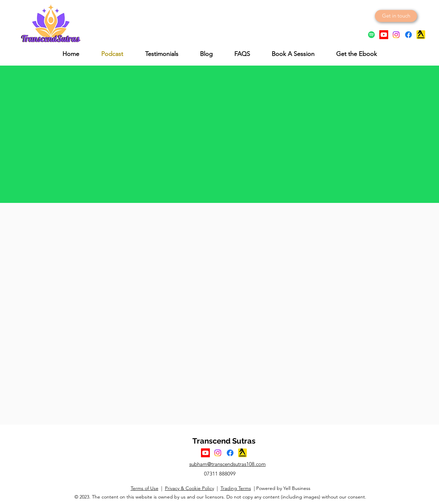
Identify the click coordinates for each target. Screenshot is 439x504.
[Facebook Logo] (230, 453)
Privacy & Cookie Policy (189, 488)
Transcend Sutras (224, 441)
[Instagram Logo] (396, 35)
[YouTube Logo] (384, 35)
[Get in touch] (396, 16)
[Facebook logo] (408, 35)
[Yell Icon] (421, 35)
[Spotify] (371, 35)
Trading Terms (236, 488)
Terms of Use (145, 488)
